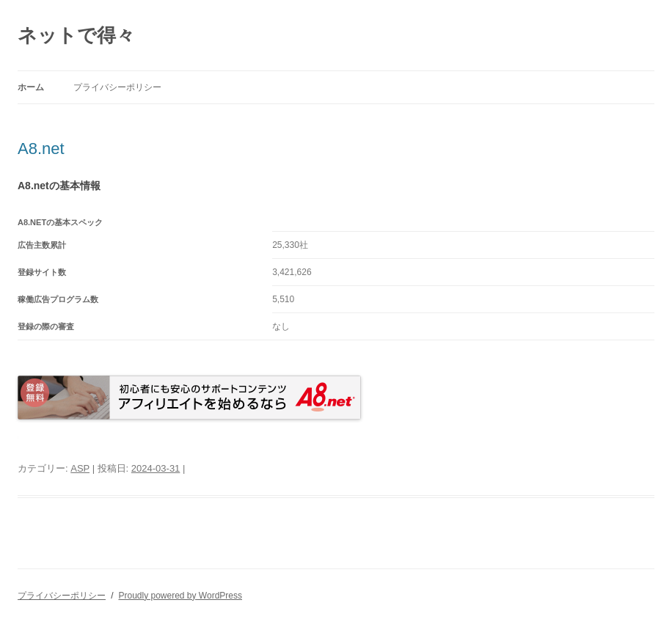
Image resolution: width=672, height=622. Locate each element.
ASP (80, 468)
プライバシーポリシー (117, 87)
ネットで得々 (76, 35)
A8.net (41, 149)
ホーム (31, 87)
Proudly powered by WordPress (180, 596)
